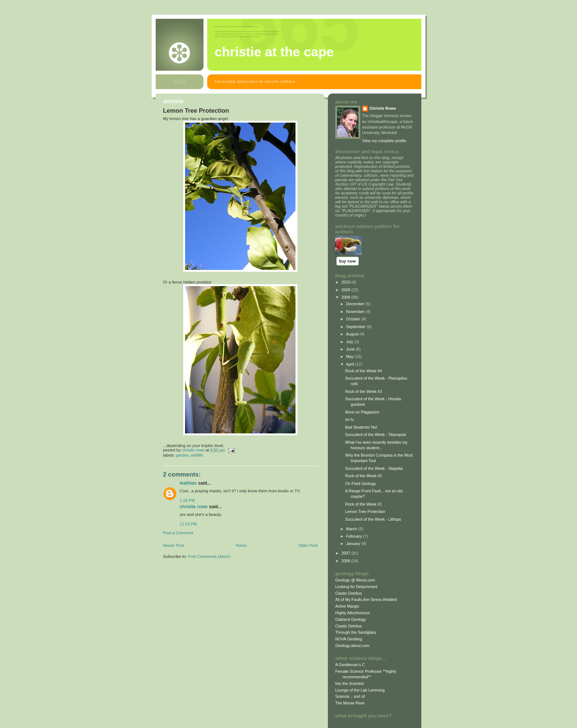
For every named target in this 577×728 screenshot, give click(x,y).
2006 (346, 561)
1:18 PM (187, 500)
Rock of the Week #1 (364, 504)
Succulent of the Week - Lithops (373, 519)
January (354, 544)
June (351, 349)
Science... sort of (350, 696)
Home (241, 545)
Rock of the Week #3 (364, 391)
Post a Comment (178, 533)
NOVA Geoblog (349, 639)
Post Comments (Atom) (209, 556)
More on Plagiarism (362, 412)
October (354, 319)
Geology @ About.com (355, 580)
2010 (346, 282)
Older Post (308, 545)
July (350, 342)
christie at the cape (274, 52)
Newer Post (174, 545)
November (356, 312)
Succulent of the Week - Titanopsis (376, 435)
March (352, 529)
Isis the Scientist (350, 683)
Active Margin (347, 606)
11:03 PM (188, 524)
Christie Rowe (194, 507)
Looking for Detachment (356, 587)
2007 (346, 553)
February (355, 536)
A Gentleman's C (350, 665)
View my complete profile (384, 141)
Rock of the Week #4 (364, 371)
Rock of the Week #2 (364, 476)
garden (182, 455)
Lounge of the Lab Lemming (360, 690)
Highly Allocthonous (353, 613)
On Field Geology (361, 483)
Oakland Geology (351, 619)
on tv (349, 419)
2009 (346, 290)
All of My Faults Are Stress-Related (366, 599)
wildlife (197, 455)
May (351, 356)
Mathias (188, 483)
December (356, 304)
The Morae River (350, 703)
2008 (346, 297)
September (357, 327)
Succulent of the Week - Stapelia (374, 468)
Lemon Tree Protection (365, 511)
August (353, 334)
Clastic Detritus (349, 593)
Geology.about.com (352, 646)
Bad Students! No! (361, 427)
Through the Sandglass (356, 632)
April (351, 364)
